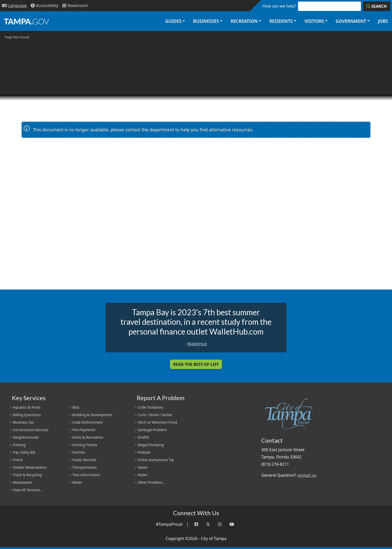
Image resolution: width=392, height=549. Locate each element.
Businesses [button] (206, 21)
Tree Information (86, 475)
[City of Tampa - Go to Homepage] (26, 21)
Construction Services (31, 430)
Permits (79, 452)
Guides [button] (173, 21)
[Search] (376, 6)
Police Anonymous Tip (156, 460)
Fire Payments (84, 430)
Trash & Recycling (27, 475)
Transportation (84, 467)
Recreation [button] (244, 21)
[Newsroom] (75, 6)
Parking (19, 445)
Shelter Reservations (30, 467)
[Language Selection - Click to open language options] (14, 6)
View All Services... (28, 490)
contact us (307, 475)
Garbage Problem (152, 430)
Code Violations (150, 407)
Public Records (84, 460)
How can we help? (279, 6)
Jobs (383, 21)
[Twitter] (208, 524)
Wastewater (23, 482)
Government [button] (351, 21)
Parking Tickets (85, 445)
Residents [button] (281, 21)
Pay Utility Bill (24, 452)
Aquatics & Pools (27, 407)
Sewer (143, 467)
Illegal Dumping (151, 445)
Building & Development (92, 415)
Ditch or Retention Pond (157, 422)
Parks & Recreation (88, 437)
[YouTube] (232, 524)
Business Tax (23, 422)
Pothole (144, 452)
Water (77, 482)
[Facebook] (196, 524)
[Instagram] (220, 524)
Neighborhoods (26, 437)
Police (18, 460)
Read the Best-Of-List (196, 364)
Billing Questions (27, 415)
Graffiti (143, 437)
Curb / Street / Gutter (155, 415)
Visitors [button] (314, 21)
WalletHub (197, 344)
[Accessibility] (44, 6)
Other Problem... (151, 482)
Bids (76, 407)
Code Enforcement (87, 422)
